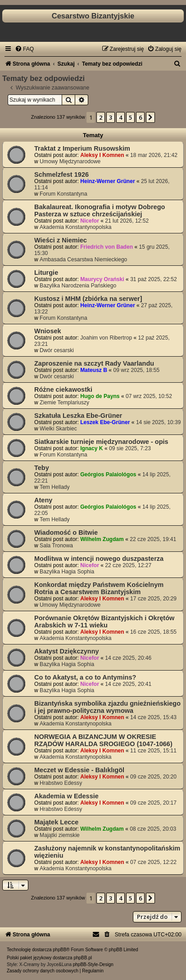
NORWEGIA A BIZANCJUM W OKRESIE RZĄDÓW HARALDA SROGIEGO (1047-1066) (103, 740)
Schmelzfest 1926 (61, 175)
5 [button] (130, 117)
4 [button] (120, 117)
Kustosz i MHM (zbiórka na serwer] (88, 299)
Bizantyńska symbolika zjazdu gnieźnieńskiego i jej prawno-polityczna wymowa (107, 707)
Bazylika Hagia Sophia (67, 572)
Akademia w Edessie (66, 796)
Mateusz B (94, 370)
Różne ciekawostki (63, 389)
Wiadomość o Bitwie (66, 533)
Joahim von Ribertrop (106, 338)
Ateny (43, 500)
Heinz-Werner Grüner (107, 181)
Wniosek (48, 331)
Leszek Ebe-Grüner (105, 422)
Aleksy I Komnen (102, 155)
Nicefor (90, 221)
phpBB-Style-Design (93, 964)
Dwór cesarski (57, 350)
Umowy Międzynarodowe (70, 161)
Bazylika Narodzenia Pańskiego (78, 286)
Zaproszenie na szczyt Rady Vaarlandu (94, 363)
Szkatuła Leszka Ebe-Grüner (78, 416)
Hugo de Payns (100, 396)
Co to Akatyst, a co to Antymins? (85, 677)
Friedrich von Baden (107, 247)
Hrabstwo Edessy (61, 783)
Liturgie (46, 273)
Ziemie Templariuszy (64, 403)
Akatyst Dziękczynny (67, 651)
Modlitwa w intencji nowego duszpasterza (99, 559)
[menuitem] (24, 49)
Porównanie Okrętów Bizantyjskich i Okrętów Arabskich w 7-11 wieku (104, 622)
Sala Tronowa (56, 546)
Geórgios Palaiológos (108, 474)
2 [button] (101, 117)
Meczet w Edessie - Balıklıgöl (79, 770)
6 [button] (140, 117)
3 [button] (111, 117)
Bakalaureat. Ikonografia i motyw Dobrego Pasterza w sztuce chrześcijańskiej (100, 210)
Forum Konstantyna (64, 194)
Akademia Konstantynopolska (75, 227)
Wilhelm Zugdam (102, 539)
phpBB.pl (83, 958)
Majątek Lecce (56, 822)
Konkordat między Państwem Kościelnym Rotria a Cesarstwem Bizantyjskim (99, 588)
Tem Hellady (55, 487)
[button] (150, 117)
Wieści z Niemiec (61, 240)
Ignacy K (91, 448)
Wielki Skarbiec (58, 429)
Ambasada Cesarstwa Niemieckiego (83, 260)
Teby (42, 468)
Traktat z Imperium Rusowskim (82, 148)
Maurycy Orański (102, 279)
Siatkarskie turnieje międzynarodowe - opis (101, 442)
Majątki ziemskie (60, 835)
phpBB (59, 950)
